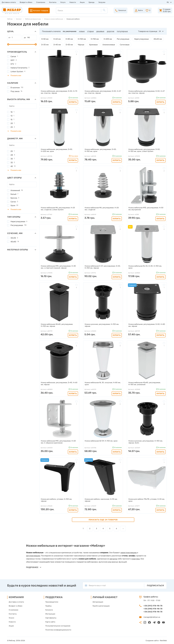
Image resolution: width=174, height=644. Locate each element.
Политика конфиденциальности (58, 630)
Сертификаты (51, 618)
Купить (73, 102)
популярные (122, 31)
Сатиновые (121, 44)
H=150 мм (93, 39)
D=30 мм (45, 44)
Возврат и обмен (26, 2)
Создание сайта (152, 640)
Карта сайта (50, 622)
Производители (52, 602)
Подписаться (155, 585)
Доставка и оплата (9, 2)
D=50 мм (68, 44)
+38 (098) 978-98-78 (153, 608)
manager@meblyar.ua (152, 617)
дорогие (111, 31)
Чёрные (80, 44)
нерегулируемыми (128, 552)
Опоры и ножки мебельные (54, 19)
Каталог (19, 19)
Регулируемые (121, 39)
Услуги (63, 2)
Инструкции (50, 614)
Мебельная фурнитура (33, 19)
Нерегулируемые (138, 39)
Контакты (53, 2)
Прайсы (48, 606)
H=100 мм (81, 39)
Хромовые (92, 44)
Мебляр (10, 19)
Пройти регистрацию (101, 606)
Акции (82, 2)
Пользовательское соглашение (58, 626)
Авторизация (98, 602)
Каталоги (49, 610)
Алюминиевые (106, 44)
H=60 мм (57, 39)
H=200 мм (106, 39)
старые (90, 31)
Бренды (92, 2)
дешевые (100, 31)
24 (160, 31)
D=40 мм (56, 44)
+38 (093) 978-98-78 (153, 605)
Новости (73, 2)
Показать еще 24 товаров (103, 519)
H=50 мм (45, 39)
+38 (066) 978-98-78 (153, 611)
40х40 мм (154, 39)
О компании (41, 2)
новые (82, 31)
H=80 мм (69, 39)
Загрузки (102, 2)
